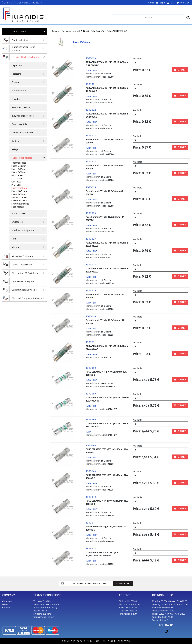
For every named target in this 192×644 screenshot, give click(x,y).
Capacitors (17, 65)
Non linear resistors (22, 107)
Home (153, 3)
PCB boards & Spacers (23, 230)
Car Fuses (16, 182)
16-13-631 (91, 342)
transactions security (44, 617)
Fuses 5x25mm (19, 169)
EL (184, 3)
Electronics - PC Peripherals (26, 273)
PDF (95, 70)
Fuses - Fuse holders (22, 158)
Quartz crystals (19, 124)
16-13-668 (91, 445)
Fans (14, 239)
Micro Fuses (17, 175)
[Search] (148, 17)
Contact (6, 607)
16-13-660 (91, 419)
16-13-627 (91, 239)
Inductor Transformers (23, 116)
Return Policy (40, 611)
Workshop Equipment (23, 256)
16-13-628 (91, 265)
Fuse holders (18, 207)
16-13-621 (91, 84)
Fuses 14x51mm (19, 191)
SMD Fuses (17, 178)
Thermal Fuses (19, 163)
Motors (15, 247)
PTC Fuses (16, 185)
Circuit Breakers (19, 201)
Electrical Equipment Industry (27, 298)
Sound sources (19, 213)
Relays (15, 149)
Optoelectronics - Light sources (23, 48)
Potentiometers (19, 91)
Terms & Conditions (43, 601)
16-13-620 (91, 58)
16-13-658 (91, 368)
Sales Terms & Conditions (46, 604)
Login (164, 3)
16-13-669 (91, 471)
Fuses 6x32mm (19, 172)
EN (188, 3)
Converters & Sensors (22, 133)
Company (7, 601)
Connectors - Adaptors (23, 281)
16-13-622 (91, 110)
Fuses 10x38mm (19, 188)
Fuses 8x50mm (19, 194)
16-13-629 (91, 290)
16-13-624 (91, 161)
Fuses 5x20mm (19, 166)
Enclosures (17, 222)
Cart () (177, 3)
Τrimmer (16, 82)
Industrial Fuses (19, 197)
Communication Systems (24, 290)
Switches (16, 141)
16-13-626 (91, 213)
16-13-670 (91, 497)
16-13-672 (91, 548)
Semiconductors (20, 40)
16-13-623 (91, 136)
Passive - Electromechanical (26, 57)
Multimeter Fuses (20, 204)
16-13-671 (91, 523)
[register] (90, 584)
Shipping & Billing (42, 614)
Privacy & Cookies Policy (45, 607)
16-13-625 (91, 187)
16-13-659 (91, 394)
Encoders (16, 99)
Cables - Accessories (22, 265)
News (5, 604)
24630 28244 (22, 3)
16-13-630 (91, 316)
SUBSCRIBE (123, 583)
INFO (88, 70)
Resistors (16, 74)
